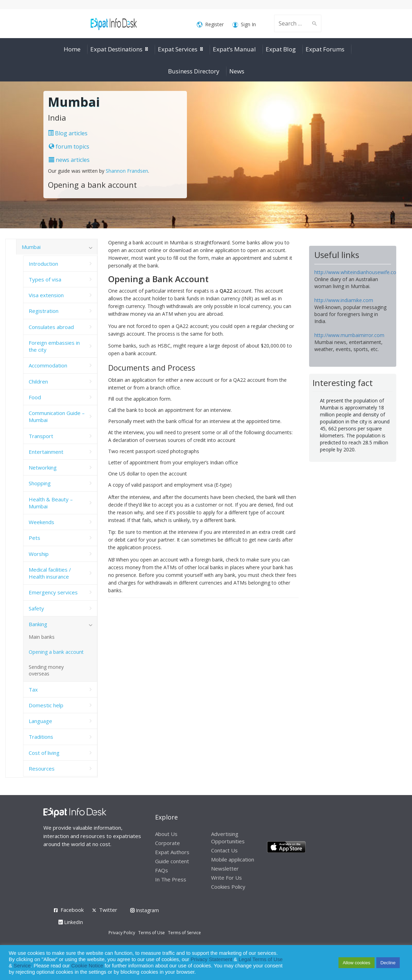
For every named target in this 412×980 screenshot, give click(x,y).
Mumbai (31, 247)
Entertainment (46, 452)
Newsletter (225, 868)
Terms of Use (152, 933)
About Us (166, 834)
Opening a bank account (56, 652)
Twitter (108, 910)
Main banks (42, 637)
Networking (43, 467)
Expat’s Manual (234, 49)
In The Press (171, 879)
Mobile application (233, 859)
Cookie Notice (87, 966)
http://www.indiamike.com (344, 300)
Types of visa (45, 279)
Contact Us (224, 850)
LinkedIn (71, 922)
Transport (41, 436)
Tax (33, 689)
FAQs (162, 870)
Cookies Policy (228, 887)
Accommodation (48, 365)
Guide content (172, 861)
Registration (44, 311)
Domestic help (46, 705)
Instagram (145, 910)
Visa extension (46, 295)
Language (40, 721)
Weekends (41, 522)
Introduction (43, 264)
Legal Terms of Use (260, 959)
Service (22, 966)
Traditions (41, 737)
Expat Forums (325, 49)
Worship (39, 554)
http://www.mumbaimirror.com (349, 335)
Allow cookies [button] (357, 963)
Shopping (40, 483)
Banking (38, 624)
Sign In (244, 25)
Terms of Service (184, 933)
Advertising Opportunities (228, 838)
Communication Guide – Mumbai (57, 416)
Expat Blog (281, 49)
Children (38, 381)
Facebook (72, 910)
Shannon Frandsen (127, 171)
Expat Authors (172, 852)
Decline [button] (388, 963)
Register (210, 25)
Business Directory (194, 71)
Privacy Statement (212, 959)
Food (35, 397)
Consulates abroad (51, 327)
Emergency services (53, 592)
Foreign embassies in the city (54, 346)
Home (72, 49)
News (237, 71)
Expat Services (178, 49)
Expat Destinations (116, 49)
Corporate (167, 843)
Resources (42, 768)
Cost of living (44, 753)
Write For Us (226, 878)
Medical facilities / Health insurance (50, 573)
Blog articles (68, 133)
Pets (34, 538)
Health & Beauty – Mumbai (51, 503)
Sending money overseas (46, 670)
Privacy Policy (122, 933)
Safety (36, 608)
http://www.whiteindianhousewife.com (358, 272)
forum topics (69, 146)
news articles (69, 160)
